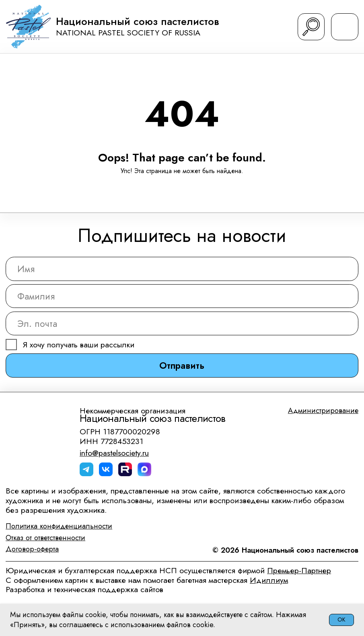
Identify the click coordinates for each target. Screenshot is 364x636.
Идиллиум (269, 580)
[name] (182, 269)
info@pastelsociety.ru (114, 453)
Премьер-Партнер (299, 570)
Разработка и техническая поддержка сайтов (84, 589)
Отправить (182, 365)
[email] (182, 323)
